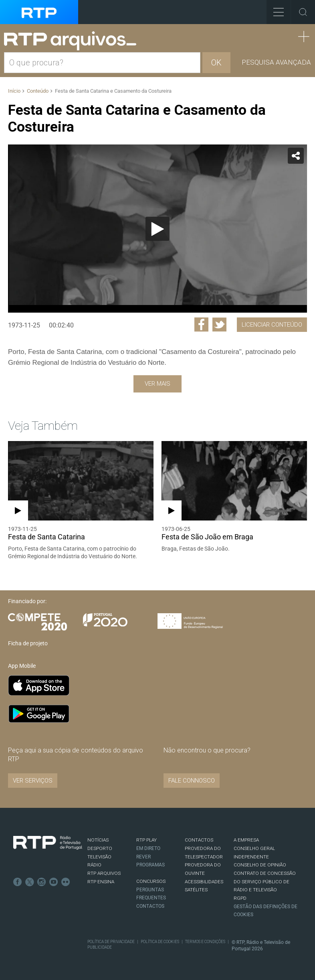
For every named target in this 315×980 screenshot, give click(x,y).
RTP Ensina (101, 882)
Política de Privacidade (111, 942)
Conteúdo (38, 91)
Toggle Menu (275, 9)
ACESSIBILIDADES (204, 882)
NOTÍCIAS (98, 840)
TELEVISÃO (99, 857)
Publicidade (100, 947)
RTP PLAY (146, 840)
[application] (157, 229)
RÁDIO (94, 865)
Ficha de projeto (28, 643)
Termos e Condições (205, 942)
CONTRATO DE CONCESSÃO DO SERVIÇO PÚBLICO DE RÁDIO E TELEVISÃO (265, 881)
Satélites (196, 890)
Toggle (303, 12)
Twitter (30, 882)
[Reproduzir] (157, 229)
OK (216, 63)
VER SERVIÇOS (33, 781)
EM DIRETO (148, 848)
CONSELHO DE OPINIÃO (260, 865)
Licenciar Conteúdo (272, 325)
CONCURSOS (151, 881)
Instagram (42, 882)
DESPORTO (100, 848)
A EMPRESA (246, 840)
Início (14, 91)
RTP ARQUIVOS (104, 873)
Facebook (18, 882)
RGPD (240, 898)
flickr (66, 882)
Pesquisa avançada (276, 62)
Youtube (54, 882)
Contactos (150, 906)
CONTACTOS (199, 840)
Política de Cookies (160, 942)
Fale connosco (192, 781)
